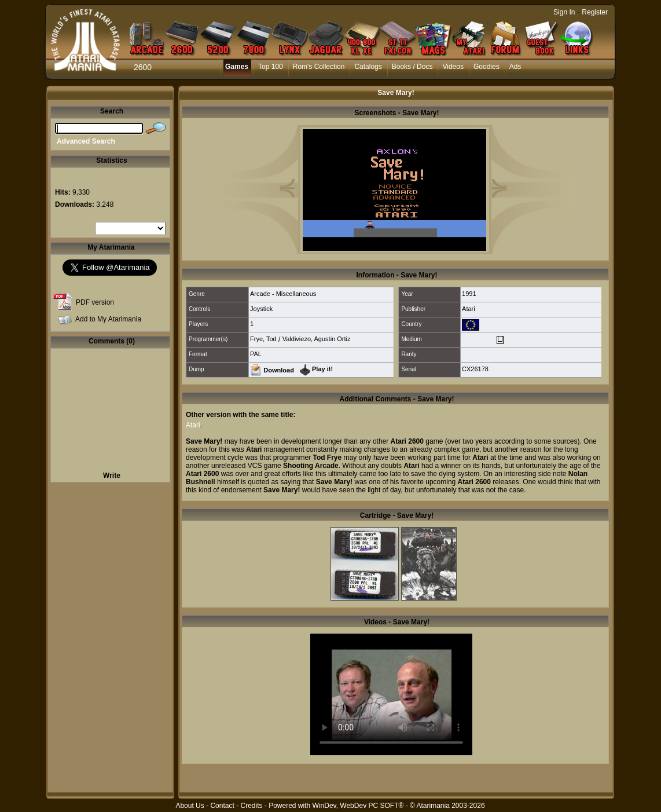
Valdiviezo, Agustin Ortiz (317, 339)
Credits (251, 806)
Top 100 (271, 67)
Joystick (261, 309)
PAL (256, 354)
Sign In (564, 12)
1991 (469, 294)
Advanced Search (86, 141)
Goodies (486, 67)
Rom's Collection (319, 67)
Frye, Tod (263, 339)
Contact (222, 806)
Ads (515, 67)
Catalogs (368, 67)
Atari (469, 309)
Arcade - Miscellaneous (283, 294)
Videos (453, 67)
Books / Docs (412, 67)
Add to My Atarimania (108, 319)
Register (595, 12)
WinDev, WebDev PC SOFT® (358, 806)
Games (237, 67)
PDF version (95, 302)
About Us (190, 806)
